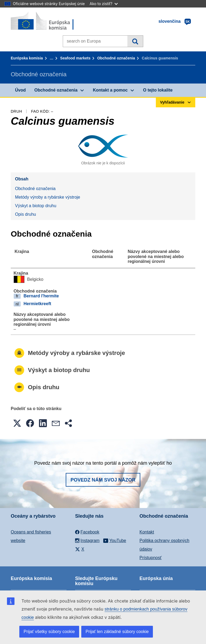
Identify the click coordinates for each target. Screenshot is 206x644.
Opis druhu (25, 214)
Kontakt (147, 532)
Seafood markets (75, 58)
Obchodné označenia (116, 58)
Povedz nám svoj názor (103, 480)
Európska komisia (27, 58)
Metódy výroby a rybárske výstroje (48, 197)
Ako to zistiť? (104, 4)
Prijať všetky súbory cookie (49, 632)
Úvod (20, 90)
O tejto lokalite (158, 90)
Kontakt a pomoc (110, 90)
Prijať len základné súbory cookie (117, 632)
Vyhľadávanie (135, 41)
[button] (17, 423)
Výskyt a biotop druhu (36, 206)
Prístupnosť (150, 558)
